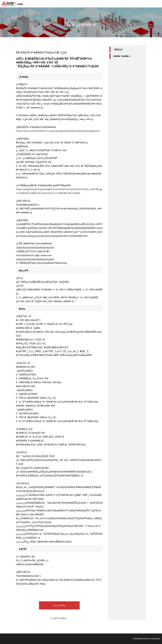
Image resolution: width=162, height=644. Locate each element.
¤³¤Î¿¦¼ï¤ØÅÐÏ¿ (59, 605)
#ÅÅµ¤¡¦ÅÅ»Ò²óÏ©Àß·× (124, 56)
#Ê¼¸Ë (117, 61)
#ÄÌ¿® (116, 65)
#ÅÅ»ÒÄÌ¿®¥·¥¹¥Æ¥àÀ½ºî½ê (126, 70)
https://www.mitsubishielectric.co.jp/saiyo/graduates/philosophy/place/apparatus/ (58, 131)
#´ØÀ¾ (128, 61)
